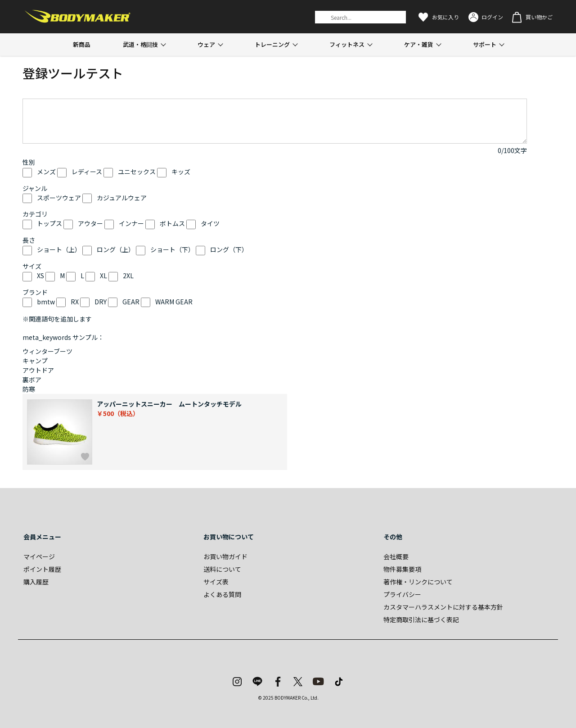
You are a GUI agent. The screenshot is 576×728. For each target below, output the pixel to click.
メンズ (46, 172)
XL (103, 276)
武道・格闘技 (140, 44)
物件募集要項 (402, 569)
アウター (90, 223)
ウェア (206, 44)
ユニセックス (137, 172)
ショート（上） (59, 249)
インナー (131, 223)
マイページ (39, 556)
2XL (128, 276)
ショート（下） (172, 249)
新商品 (82, 44)
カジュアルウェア (122, 198)
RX (75, 302)
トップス (49, 223)
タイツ (210, 223)
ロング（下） (229, 249)
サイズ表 (216, 582)
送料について (222, 569)
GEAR (131, 302)
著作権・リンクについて (418, 582)
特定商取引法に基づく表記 (421, 619)
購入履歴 (36, 582)
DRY (101, 302)
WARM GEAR (174, 302)
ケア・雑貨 (419, 44)
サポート (485, 44)
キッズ (181, 172)
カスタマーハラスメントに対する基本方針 (443, 607)
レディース (87, 172)
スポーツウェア (59, 198)
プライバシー (402, 594)
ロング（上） (116, 249)
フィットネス (347, 44)
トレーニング (272, 44)
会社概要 (396, 556)
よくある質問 (222, 594)
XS (40, 276)
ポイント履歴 (42, 569)
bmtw (46, 302)
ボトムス (172, 223)
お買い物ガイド (225, 556)
